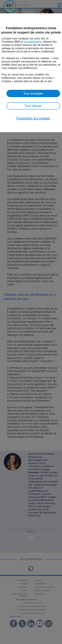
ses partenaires (33, 42)
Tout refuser (33, 106)
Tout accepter (33, 93)
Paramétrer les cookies (33, 118)
